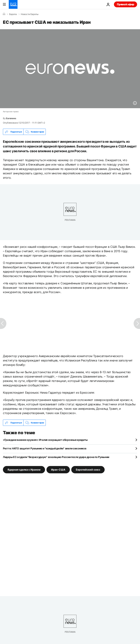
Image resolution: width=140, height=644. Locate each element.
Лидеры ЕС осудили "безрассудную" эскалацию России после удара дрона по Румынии (56, 457)
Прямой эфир (126, 4)
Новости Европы (30, 14)
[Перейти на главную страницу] (13, 4)
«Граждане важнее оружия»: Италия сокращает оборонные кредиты (45, 440)
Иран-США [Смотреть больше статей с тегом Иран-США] (58, 470)
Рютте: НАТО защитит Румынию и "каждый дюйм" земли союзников (45, 448)
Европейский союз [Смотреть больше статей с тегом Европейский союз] (88, 470)
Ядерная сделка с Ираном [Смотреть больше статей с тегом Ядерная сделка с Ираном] (24, 470)
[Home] (4, 14)
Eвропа (13, 14)
